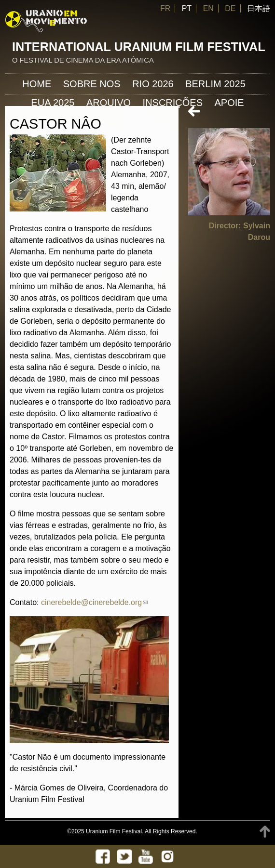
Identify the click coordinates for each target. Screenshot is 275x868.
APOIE (229, 103)
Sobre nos (92, 84)
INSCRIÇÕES (173, 103)
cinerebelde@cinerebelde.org (94, 602)
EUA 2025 (53, 103)
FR (165, 8)
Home (37, 84)
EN (208, 8)
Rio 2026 (153, 84)
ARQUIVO (109, 103)
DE (230, 8)
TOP (265, 832)
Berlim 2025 (215, 84)
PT (187, 8)
